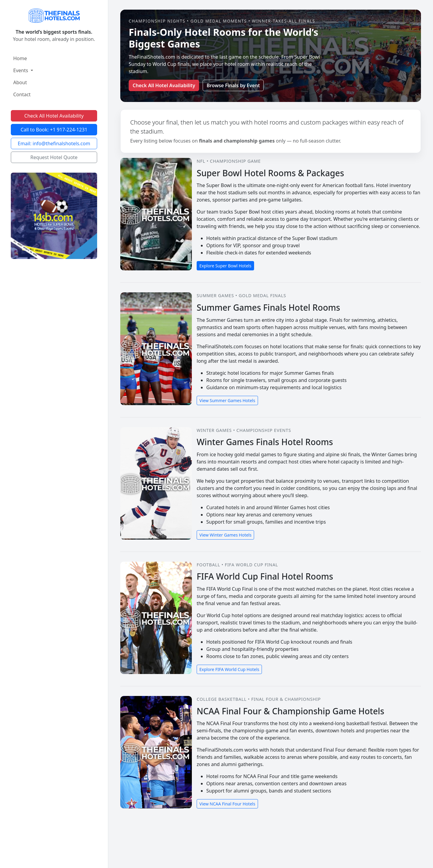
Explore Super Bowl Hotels (225, 266)
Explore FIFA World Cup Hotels (229, 669)
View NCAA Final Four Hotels (227, 804)
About (20, 82)
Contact (22, 94)
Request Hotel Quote (54, 157)
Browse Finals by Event (233, 85)
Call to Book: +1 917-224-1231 (54, 130)
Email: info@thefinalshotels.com (54, 143)
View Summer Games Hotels (227, 400)
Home (20, 58)
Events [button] (21, 70)
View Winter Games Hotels (225, 535)
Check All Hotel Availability (54, 116)
